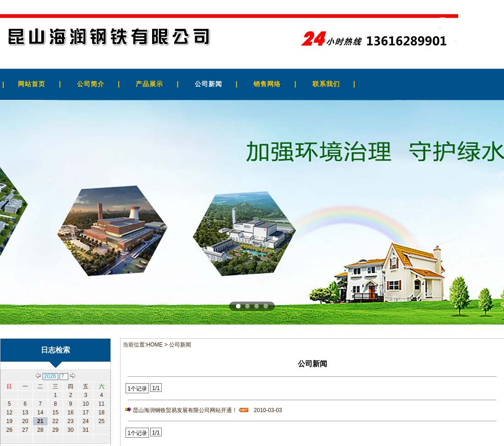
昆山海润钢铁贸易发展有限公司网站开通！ (192, 410)
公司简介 (91, 84)
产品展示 (149, 84)
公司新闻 (208, 84)
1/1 (156, 388)
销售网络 (267, 84)
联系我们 (326, 84)
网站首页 (32, 84)
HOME (154, 345)
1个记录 (137, 389)
